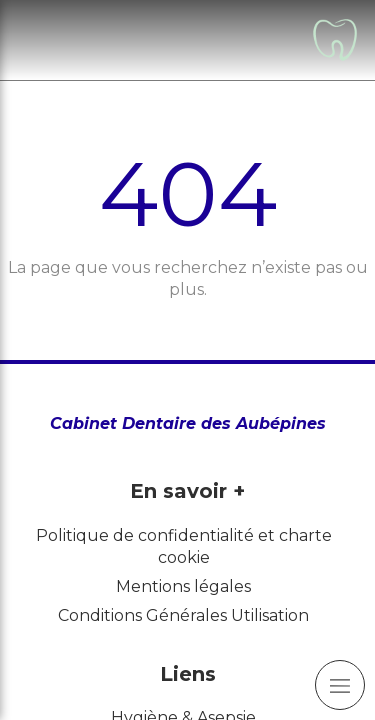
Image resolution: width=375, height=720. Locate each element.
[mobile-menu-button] (340, 685)
